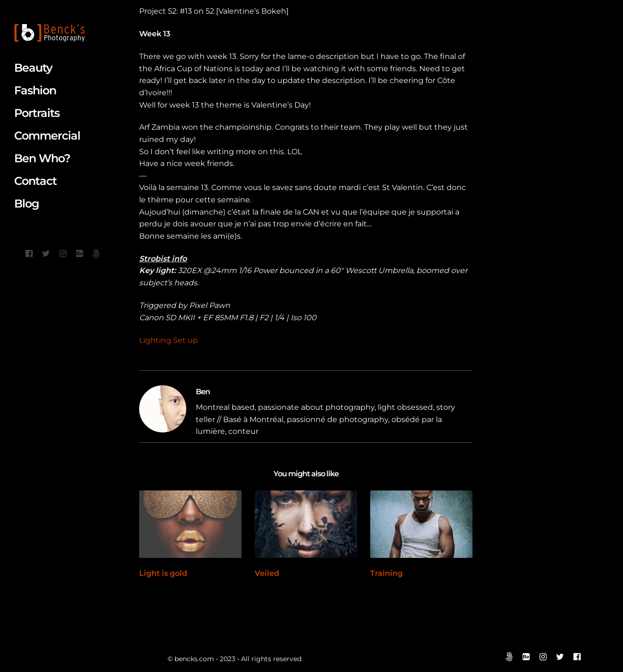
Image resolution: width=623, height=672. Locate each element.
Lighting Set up (169, 340)
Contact (35, 181)
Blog (27, 203)
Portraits (37, 113)
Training (386, 573)
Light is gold (163, 573)
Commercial (47, 136)
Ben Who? (42, 158)
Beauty (33, 68)
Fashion (35, 90)
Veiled (267, 573)
